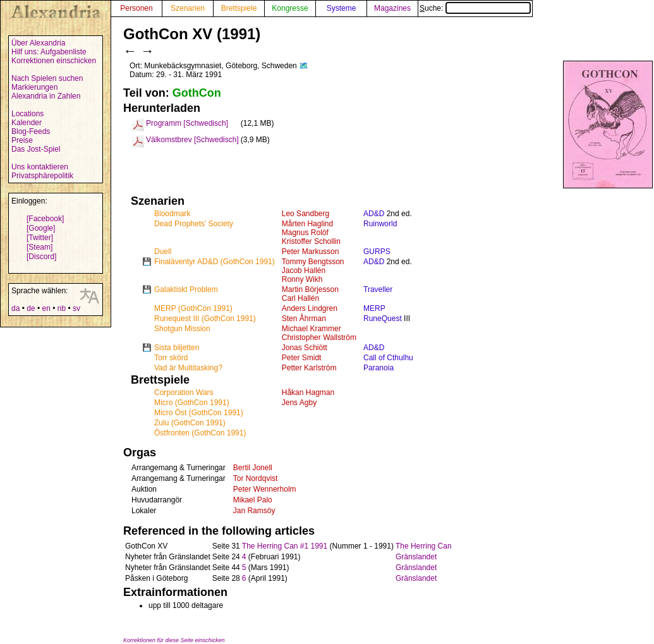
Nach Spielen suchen (47, 78)
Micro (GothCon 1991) (192, 403)
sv (76, 308)
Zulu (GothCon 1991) (190, 423)
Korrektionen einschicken (54, 61)
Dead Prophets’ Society (194, 224)
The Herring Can (424, 546)
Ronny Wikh (302, 279)
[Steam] (39, 247)
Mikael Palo (253, 500)
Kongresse (290, 8)
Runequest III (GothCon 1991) (205, 319)
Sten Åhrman (304, 319)
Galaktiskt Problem (186, 289)
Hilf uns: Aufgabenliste (49, 52)
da (15, 308)
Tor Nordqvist (256, 478)
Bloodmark (172, 214)
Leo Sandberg (306, 214)
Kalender (27, 123)
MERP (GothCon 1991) (193, 308)
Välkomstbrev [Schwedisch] (192, 140)
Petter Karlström (309, 368)
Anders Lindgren (310, 308)
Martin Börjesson (310, 289)
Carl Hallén (300, 298)
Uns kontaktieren (40, 167)
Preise (22, 140)
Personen (136, 8)
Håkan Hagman (308, 392)
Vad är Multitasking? (188, 368)
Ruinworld (380, 224)
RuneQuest (383, 319)
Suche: (475, 8)
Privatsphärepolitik (42, 176)
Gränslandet (416, 557)
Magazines (392, 8)
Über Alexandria (38, 43)
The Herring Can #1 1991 (285, 546)
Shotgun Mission (182, 329)
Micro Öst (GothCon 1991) (199, 413)
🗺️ (304, 66)
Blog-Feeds (31, 131)
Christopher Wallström (319, 337)
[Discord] (41, 257)
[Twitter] (40, 238)
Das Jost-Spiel (36, 149)
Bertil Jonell (253, 468)
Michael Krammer (312, 329)
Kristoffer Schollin (311, 241)
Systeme (342, 8)
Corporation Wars (184, 392)
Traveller (378, 289)
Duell (163, 252)
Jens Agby (299, 403)
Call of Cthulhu (388, 358)
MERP (374, 308)
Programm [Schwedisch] (187, 123)
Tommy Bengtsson (313, 262)
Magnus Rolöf (305, 233)
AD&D (374, 214)
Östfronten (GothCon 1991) (200, 433)
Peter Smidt (302, 358)
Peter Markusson (311, 252)
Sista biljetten (177, 348)
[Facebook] (45, 219)
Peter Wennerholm (265, 489)
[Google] (41, 228)
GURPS (377, 252)
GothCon (197, 93)
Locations (27, 114)
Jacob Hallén (304, 270)
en (46, 308)
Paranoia (378, 368)
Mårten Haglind (307, 224)
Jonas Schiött (305, 348)
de (31, 308)
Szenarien (188, 8)
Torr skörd (171, 358)
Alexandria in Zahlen (46, 96)
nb (62, 308)
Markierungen (34, 87)
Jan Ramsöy (254, 511)
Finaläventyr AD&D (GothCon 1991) (215, 262)
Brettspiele (239, 8)
